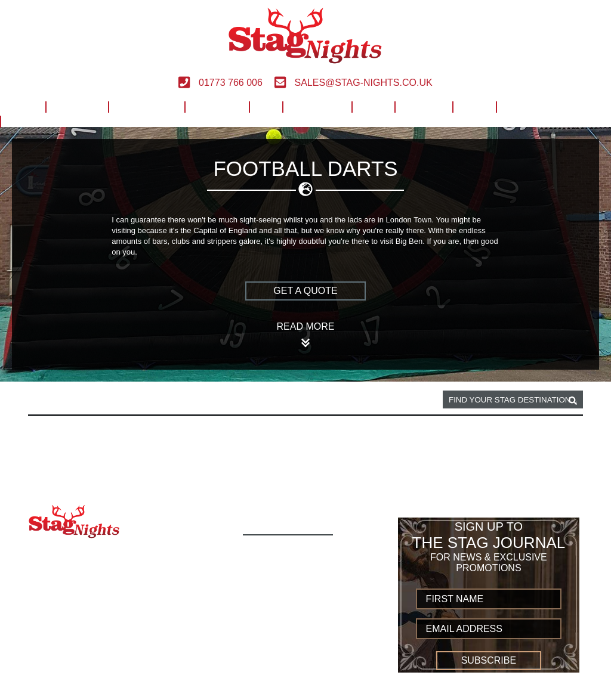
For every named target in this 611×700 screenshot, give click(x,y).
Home (23, 106)
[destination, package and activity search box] (513, 399)
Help (373, 106)
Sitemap (268, 683)
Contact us (277, 670)
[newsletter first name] (489, 599)
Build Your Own (539, 106)
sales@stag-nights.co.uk (354, 83)
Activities (77, 106)
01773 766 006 (220, 83)
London (92, 400)
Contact (423, 106)
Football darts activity (175, 400)
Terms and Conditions (305, 644)
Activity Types (285, 565)
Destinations (146, 106)
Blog (474, 106)
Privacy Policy (286, 657)
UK (266, 106)
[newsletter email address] (489, 629)
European (216, 106)
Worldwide (317, 106)
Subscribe (489, 660)
